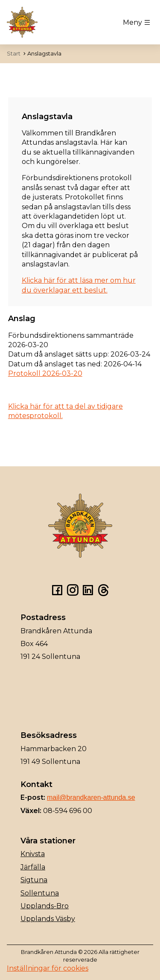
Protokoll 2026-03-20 (45, 373)
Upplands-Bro (45, 906)
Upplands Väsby (48, 919)
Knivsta (33, 854)
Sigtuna (34, 880)
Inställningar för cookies (48, 968)
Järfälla (33, 867)
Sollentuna (40, 893)
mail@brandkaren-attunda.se (91, 797)
